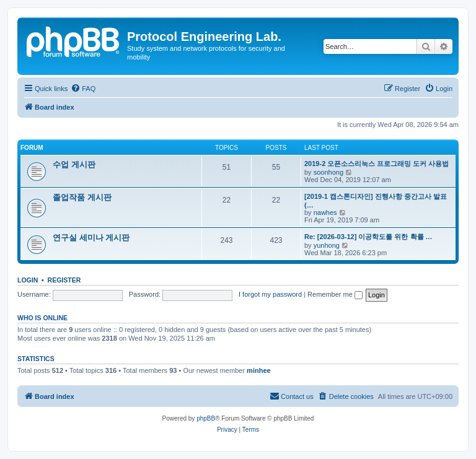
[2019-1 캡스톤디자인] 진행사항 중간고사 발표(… (376, 201)
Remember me (335, 294)
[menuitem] (83, 89)
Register (64, 280)
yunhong (327, 245)
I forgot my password (270, 294)
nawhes (325, 212)
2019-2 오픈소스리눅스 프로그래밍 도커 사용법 (377, 164)
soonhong (328, 172)
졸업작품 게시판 (82, 197)
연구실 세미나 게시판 (91, 238)
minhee (259, 370)
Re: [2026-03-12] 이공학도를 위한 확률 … (368, 237)
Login (28, 280)
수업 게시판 (74, 164)
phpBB (206, 418)
